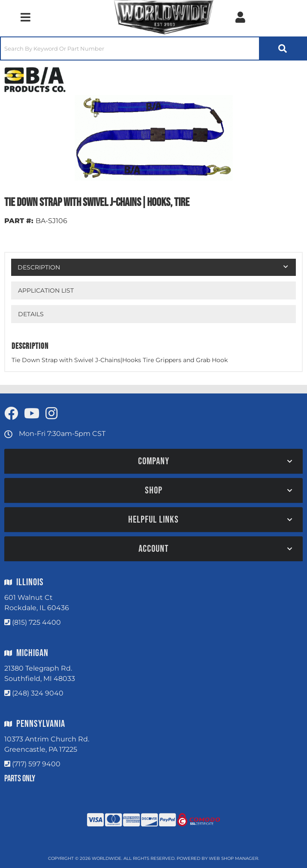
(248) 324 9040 (38, 693)
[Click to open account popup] (241, 17)
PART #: (19, 221)
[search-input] (130, 48)
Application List (46, 290)
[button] (153, 48)
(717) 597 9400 (36, 764)
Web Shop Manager (233, 858)
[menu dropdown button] (26, 17)
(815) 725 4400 (36, 622)
